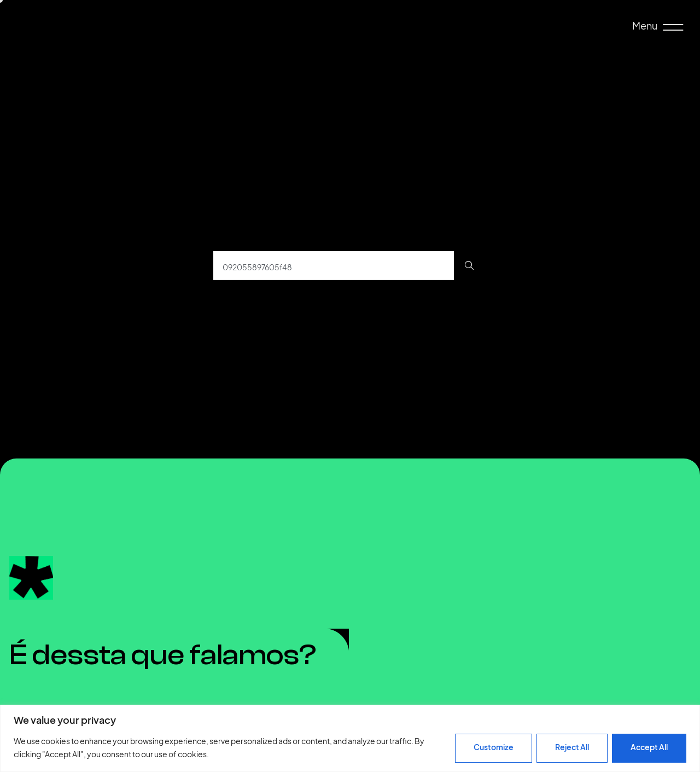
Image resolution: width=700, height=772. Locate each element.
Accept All (649, 747)
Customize (494, 747)
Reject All (572, 747)
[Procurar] (469, 266)
